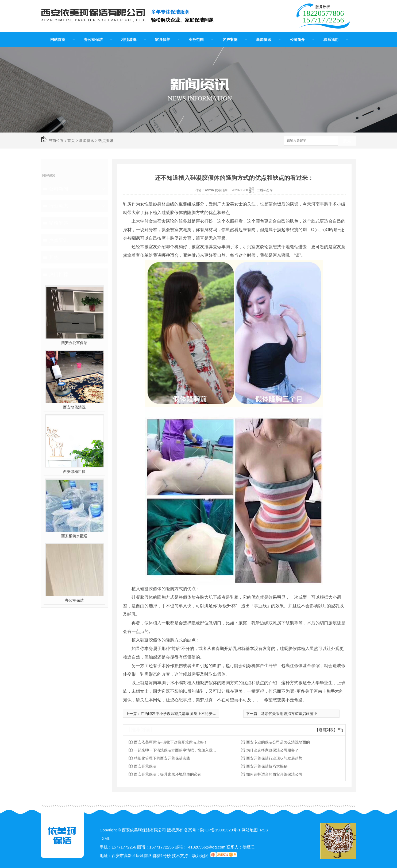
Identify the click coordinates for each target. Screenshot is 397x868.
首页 (71, 141)
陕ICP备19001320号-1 (220, 830)
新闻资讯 (264, 40)
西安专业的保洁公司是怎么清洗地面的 (278, 742)
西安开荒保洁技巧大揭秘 (267, 766)
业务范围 (196, 40)
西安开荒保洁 (145, 766)
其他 (54, 257)
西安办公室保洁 (74, 343)
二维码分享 (265, 190)
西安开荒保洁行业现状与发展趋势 (274, 758)
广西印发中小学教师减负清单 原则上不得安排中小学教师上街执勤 (195, 714)
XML (106, 838)
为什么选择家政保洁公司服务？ (272, 750)
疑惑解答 (59, 223)
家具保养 (163, 40)
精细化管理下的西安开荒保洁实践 (162, 758)
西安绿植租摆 (74, 472)
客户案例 (230, 40)
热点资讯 (106, 141)
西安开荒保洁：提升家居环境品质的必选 (168, 774)
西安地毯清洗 (74, 407)
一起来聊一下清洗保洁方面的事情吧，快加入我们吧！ (177, 750)
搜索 (347, 141)
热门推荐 (59, 274)
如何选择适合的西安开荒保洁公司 (274, 774)
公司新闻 (59, 189)
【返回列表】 (326, 730)
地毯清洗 (129, 40)
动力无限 (200, 856)
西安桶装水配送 (74, 536)
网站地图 (250, 830)
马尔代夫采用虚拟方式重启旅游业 (289, 714)
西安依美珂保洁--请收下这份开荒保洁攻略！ (171, 742)
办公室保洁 (93, 40)
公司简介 (297, 40)
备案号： (192, 830)
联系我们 (331, 40)
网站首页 (58, 40)
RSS (264, 830)
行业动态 (59, 206)
